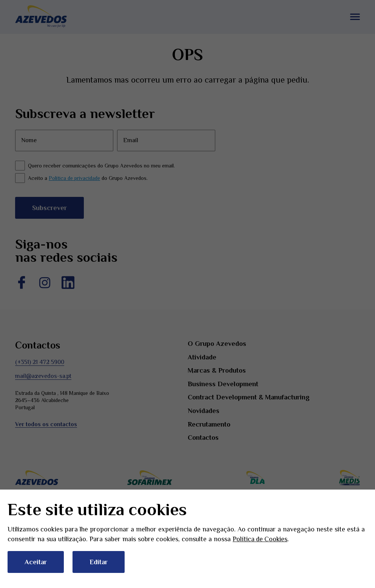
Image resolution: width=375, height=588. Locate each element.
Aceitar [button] (36, 562)
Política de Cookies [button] (261, 539)
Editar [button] (99, 562)
